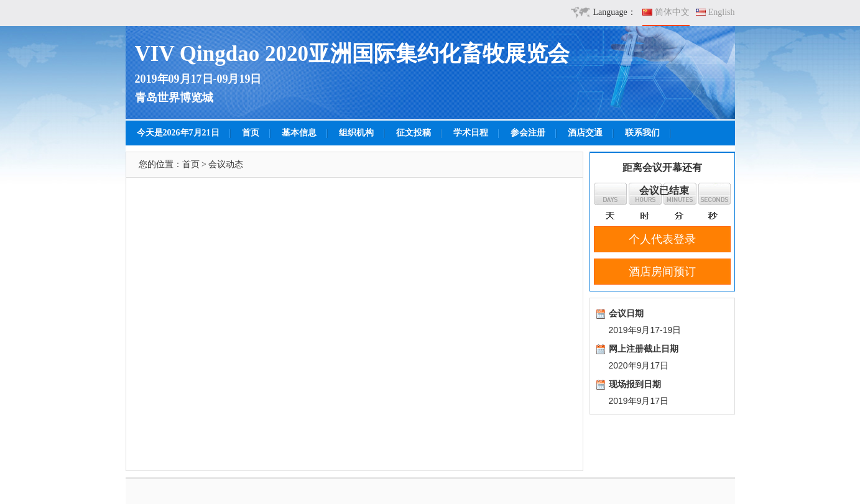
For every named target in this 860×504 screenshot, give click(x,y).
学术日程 (471, 133)
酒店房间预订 (662, 272)
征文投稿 (414, 133)
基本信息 (299, 133)
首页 (251, 133)
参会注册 (528, 133)
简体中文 (672, 12)
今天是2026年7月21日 (178, 133)
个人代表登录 (662, 239)
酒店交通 (585, 133)
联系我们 (642, 133)
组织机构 (356, 133)
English (722, 12)
